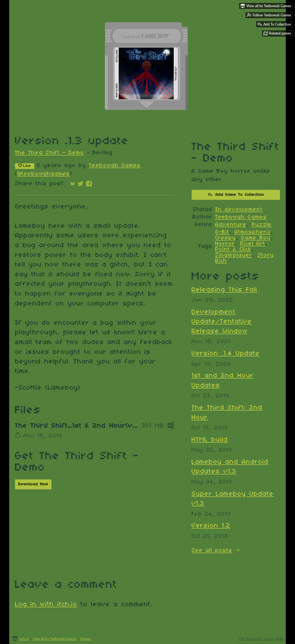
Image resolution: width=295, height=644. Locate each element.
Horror (225, 244)
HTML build (210, 440)
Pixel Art (253, 244)
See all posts (212, 551)
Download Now (33, 484)
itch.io (24, 639)
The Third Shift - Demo (50, 153)
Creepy (226, 238)
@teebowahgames (44, 174)
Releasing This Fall (224, 290)
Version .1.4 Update (226, 354)
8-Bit (222, 232)
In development (239, 210)
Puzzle (262, 225)
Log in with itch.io (46, 604)
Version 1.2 (211, 526)
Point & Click (233, 249)
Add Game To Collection (236, 194)
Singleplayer (234, 255)
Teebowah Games (115, 166)
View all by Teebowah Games (55, 639)
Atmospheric (253, 232)
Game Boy (256, 238)
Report (86, 639)
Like (25, 166)
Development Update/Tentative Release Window (222, 322)
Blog (279, 639)
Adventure (231, 225)
